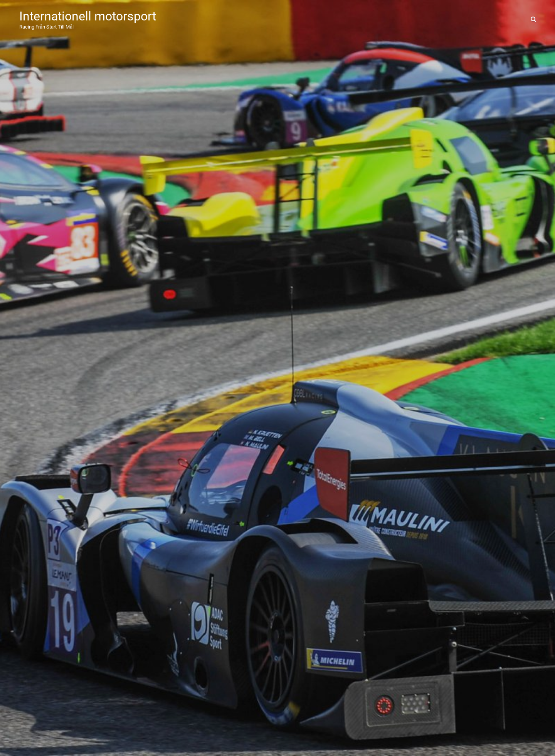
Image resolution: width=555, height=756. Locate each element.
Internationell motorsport (88, 16)
